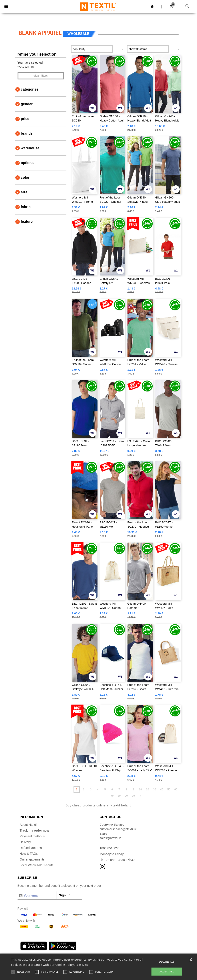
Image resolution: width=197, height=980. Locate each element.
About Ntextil (29, 825)
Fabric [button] (26, 207)
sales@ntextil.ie (111, 838)
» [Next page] (140, 796)
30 (154, 790)
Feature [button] (27, 222)
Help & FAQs (29, 854)
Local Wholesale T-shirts (37, 865)
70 (112, 796)
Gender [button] (27, 104)
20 (147, 790)
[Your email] (37, 895)
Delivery (25, 842)
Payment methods (32, 836)
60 (176, 790)
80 (119, 796)
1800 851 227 (109, 848)
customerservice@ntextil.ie (118, 829)
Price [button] (25, 119)
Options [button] (27, 163)
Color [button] (25, 177)
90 (126, 796)
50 (169, 790)
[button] (152, 6)
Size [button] (24, 192)
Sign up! (65, 895)
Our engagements (32, 859)
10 (140, 790)
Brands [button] (27, 133)
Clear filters (41, 76)
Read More (82, 965)
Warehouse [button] (30, 148)
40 (162, 790)
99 (133, 796)
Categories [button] (30, 89)
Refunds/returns (31, 848)
